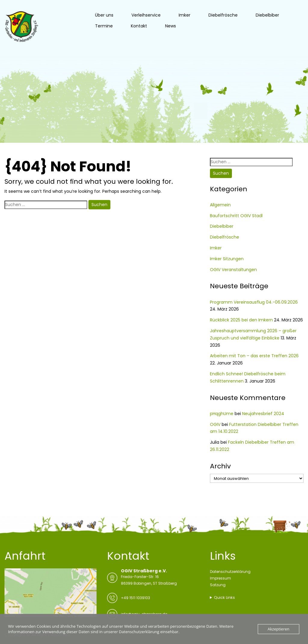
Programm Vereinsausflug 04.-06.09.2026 (254, 302)
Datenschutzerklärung (230, 572)
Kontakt (139, 26)
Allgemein (220, 205)
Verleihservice (146, 15)
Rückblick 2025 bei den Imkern (241, 320)
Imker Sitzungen (227, 259)
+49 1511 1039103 (136, 598)
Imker (185, 15)
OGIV (215, 424)
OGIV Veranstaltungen (233, 270)
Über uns (104, 15)
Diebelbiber (267, 15)
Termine (104, 26)
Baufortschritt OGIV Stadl (236, 216)
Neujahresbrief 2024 (263, 414)
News (171, 26)
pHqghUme (222, 414)
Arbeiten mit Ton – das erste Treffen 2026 (254, 356)
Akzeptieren (279, 629)
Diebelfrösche (223, 15)
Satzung (218, 585)
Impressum (220, 578)
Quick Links (224, 597)
